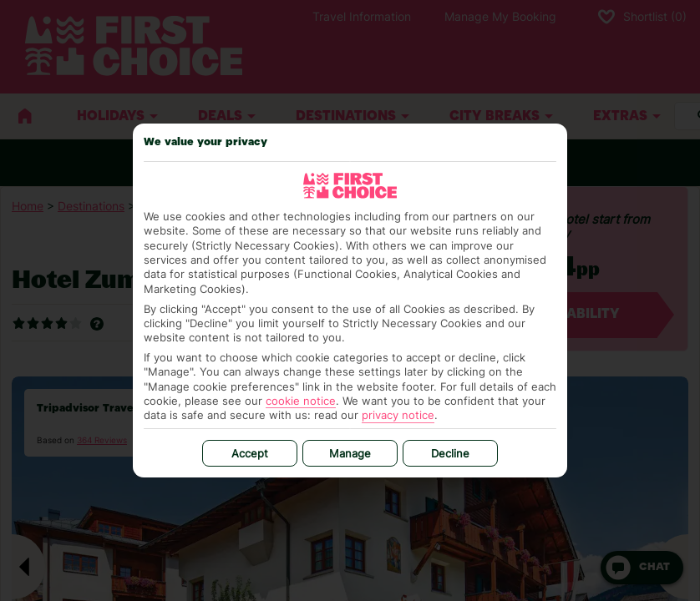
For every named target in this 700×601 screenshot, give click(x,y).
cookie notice (301, 401)
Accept (250, 453)
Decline (450, 453)
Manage (350, 453)
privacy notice (398, 415)
